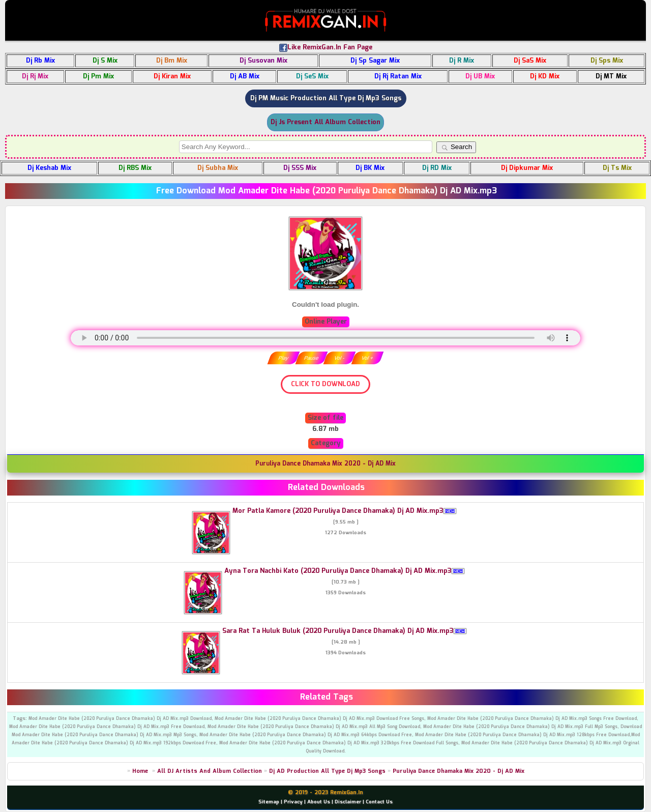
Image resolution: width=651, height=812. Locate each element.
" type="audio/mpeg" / (325, 338)
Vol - (340, 358)
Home (140, 771)
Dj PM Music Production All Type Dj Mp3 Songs (326, 98)
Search (456, 147)
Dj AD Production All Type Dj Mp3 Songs (327, 771)
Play (284, 358)
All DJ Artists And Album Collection (210, 771)
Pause (311, 358)
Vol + (367, 358)
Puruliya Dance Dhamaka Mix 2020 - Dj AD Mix (458, 771)
